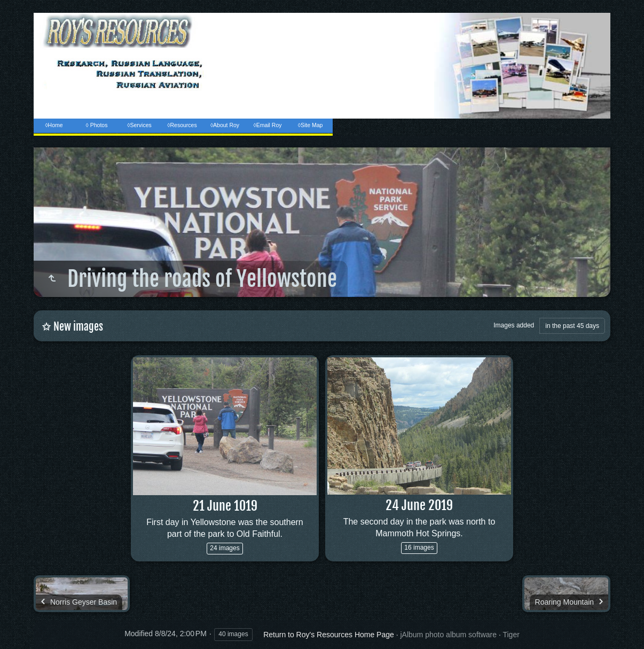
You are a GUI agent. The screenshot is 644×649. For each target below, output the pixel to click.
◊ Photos (97, 125)
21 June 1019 (225, 506)
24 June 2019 (419, 505)
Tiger (511, 635)
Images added (514, 325)
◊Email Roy (267, 125)
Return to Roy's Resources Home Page (329, 635)
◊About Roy (225, 125)
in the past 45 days (572, 326)
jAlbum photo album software (448, 635)
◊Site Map (311, 125)
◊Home (54, 125)
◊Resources (182, 125)
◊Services (139, 125)
